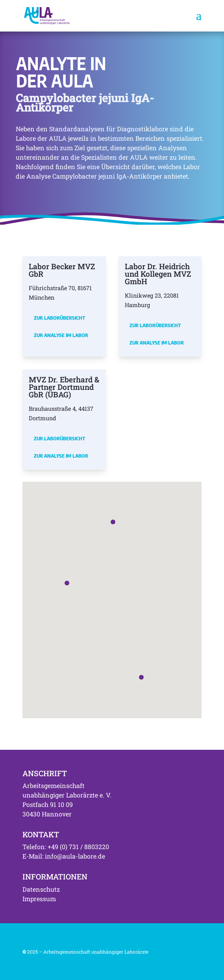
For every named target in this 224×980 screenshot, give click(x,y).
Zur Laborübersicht (59, 318)
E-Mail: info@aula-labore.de (64, 856)
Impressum (39, 899)
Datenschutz (41, 889)
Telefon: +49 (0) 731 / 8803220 (66, 847)
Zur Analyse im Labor (61, 335)
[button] (67, 583)
